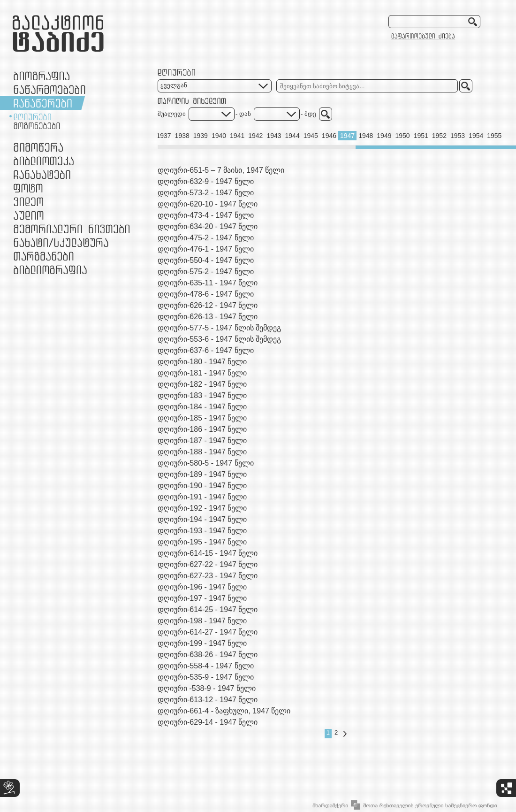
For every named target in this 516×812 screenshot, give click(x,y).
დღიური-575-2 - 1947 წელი (206, 272)
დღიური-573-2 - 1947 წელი (206, 193)
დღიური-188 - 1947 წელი (202, 452)
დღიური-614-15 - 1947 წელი (208, 553)
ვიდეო (28, 202)
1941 (237, 136)
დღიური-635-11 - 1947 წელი (208, 283)
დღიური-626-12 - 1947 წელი (208, 305)
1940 (219, 136)
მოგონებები (37, 126)
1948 (366, 136)
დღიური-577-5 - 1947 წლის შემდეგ (219, 328)
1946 (329, 136)
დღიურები (32, 117)
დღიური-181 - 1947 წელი (202, 373)
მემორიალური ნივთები (72, 229)
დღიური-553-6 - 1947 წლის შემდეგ (219, 339)
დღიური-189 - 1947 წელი (202, 474)
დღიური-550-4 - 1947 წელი (206, 260)
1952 (439, 136)
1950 (402, 136)
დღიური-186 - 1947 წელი (202, 429)
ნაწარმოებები (49, 89)
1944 (292, 136)
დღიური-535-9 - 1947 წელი (206, 677)
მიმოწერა (38, 147)
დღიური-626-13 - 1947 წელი (208, 317)
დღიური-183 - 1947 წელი (202, 395)
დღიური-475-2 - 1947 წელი (206, 238)
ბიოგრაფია (42, 76)
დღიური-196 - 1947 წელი (202, 587)
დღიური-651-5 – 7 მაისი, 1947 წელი (221, 170)
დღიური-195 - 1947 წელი (202, 542)
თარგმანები (44, 256)
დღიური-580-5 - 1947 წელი (206, 463)
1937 (163, 136)
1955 (494, 136)
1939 (201, 136)
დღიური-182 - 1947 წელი (202, 384)
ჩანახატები (42, 174)
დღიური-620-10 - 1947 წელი (208, 204)
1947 (347, 136)
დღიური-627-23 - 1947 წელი (208, 576)
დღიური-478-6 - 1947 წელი (206, 294)
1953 (458, 136)
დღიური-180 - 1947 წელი (202, 362)
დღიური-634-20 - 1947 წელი (208, 226)
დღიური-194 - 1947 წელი (202, 519)
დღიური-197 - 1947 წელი (202, 598)
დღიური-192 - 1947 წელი (202, 508)
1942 (255, 136)
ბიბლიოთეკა (44, 161)
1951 (421, 136)
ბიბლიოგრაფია (50, 270)
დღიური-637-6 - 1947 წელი (206, 350)
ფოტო (28, 188)
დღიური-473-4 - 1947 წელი (206, 215)
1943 (274, 136)
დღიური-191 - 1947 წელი (202, 497)
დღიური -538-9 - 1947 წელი (207, 688)
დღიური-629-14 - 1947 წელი (208, 722)
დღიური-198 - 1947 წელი (202, 621)
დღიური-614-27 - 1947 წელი (208, 632)
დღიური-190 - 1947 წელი (202, 486)
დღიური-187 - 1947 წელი (202, 440)
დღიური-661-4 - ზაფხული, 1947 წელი (224, 711)
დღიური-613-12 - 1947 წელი (208, 700)
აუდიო (29, 215)
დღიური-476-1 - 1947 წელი (206, 249)
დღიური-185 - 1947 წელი (202, 418)
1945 (311, 136)
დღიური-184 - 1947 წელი (202, 407)
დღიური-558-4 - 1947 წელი (206, 666)
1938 (182, 136)
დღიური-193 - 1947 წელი (202, 531)
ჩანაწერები (43, 103)
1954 (476, 136)
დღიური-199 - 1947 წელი (202, 643)
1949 (384, 136)
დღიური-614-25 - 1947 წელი (208, 609)
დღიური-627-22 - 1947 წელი (208, 564)
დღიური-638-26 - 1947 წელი (208, 655)
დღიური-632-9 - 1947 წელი (206, 181)
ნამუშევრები (61, 242)
